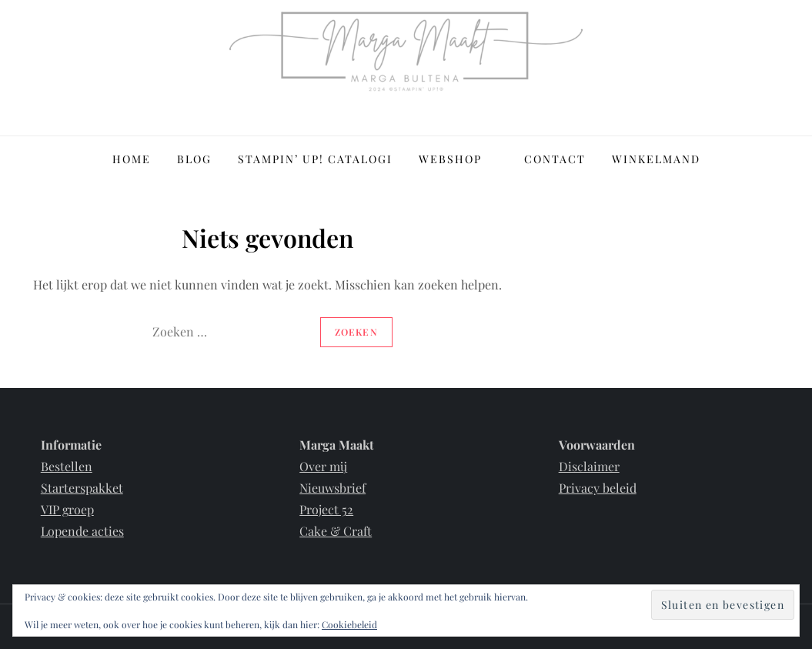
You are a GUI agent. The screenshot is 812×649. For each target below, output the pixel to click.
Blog (194, 159)
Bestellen (67, 466)
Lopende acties (82, 531)
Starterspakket (82, 488)
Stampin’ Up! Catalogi (315, 159)
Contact (555, 159)
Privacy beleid (598, 488)
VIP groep (67, 509)
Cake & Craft (336, 531)
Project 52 (326, 509)
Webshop (458, 159)
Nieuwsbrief (332, 488)
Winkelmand (656, 159)
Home (132, 159)
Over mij (323, 466)
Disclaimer (589, 466)
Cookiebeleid (349, 624)
